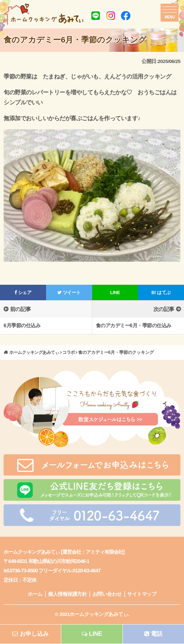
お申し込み (30, 634)
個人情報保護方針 (67, 594)
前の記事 (21, 309)
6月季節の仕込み (22, 325)
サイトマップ (142, 594)
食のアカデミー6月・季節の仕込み (134, 325)
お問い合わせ (107, 594)
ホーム (35, 594)
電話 (154, 634)
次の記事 (164, 309)
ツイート (69, 292)
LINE (115, 292)
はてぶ (161, 292)
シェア (23, 292)
